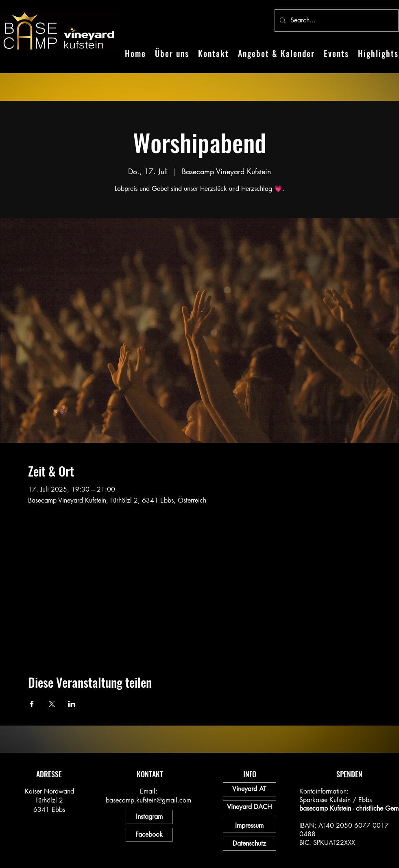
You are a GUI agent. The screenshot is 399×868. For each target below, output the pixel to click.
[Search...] (336, 21)
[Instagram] (149, 817)
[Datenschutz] (250, 844)
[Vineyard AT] (250, 789)
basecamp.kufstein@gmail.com (148, 800)
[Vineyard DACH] (250, 807)
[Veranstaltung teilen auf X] (52, 704)
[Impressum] (250, 826)
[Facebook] (149, 835)
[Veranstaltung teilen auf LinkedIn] (72, 704)
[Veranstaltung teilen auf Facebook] (32, 704)
